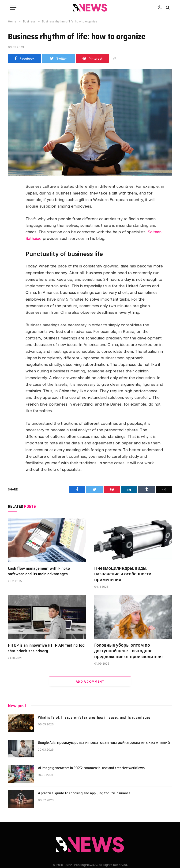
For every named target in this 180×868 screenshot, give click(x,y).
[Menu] (13, 8)
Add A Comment (90, 681)
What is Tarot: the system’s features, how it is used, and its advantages (94, 718)
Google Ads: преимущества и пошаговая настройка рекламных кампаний (104, 743)
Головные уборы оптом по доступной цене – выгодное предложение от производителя (128, 651)
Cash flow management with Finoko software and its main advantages (39, 571)
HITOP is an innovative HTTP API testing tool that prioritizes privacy (47, 648)
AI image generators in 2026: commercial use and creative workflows (91, 768)
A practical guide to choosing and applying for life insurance (84, 793)
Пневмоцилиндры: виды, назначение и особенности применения (123, 574)
